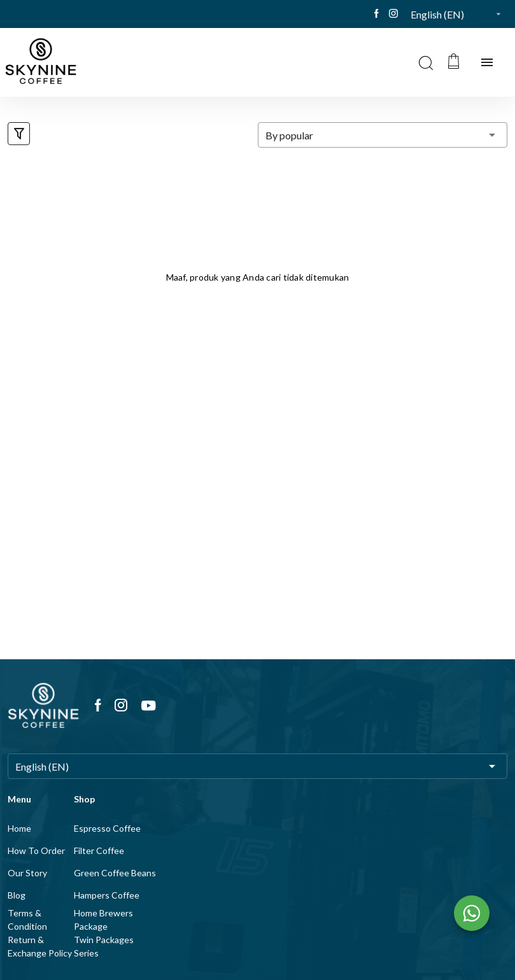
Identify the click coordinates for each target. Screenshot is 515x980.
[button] (459, 14)
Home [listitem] (19, 828)
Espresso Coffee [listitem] (107, 828)
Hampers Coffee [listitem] (107, 895)
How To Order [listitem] (36, 850)
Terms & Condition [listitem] (27, 920)
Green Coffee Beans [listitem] (115, 873)
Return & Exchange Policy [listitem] (40, 946)
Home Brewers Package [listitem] (103, 920)
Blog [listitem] (17, 895)
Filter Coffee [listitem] (99, 850)
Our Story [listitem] (27, 873)
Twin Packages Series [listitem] (104, 946)
